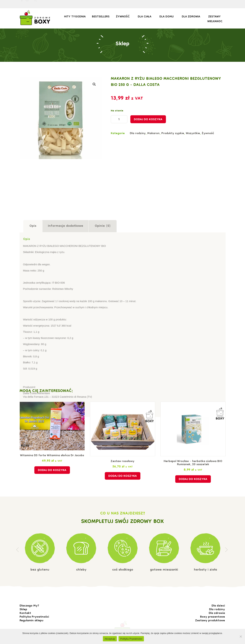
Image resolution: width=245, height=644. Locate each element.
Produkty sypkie (173, 141)
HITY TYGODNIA (75, 17)
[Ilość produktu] (119, 127)
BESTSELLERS (101, 17)
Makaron (153, 141)
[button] (94, 89)
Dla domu (167, 17)
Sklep (122, 38)
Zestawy (215, 17)
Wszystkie (193, 141)
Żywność (124, 17)
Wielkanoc (215, 22)
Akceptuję (110, 639)
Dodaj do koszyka (148, 128)
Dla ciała (145, 17)
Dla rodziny (138, 141)
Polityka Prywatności (131, 639)
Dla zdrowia (192, 17)
